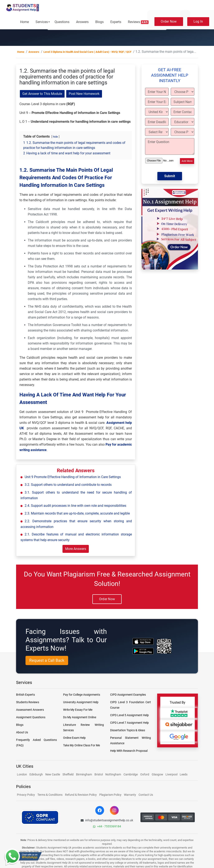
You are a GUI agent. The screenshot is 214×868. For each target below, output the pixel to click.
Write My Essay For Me (78, 710)
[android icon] (143, 651)
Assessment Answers (30, 710)
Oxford (145, 774)
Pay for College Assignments (82, 695)
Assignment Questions (31, 717)
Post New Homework (84, 94)
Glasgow (158, 774)
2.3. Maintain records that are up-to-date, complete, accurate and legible (77, 513)
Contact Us (146, 795)
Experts (116, 22)
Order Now (169, 21)
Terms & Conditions (50, 795)
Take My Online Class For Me (82, 745)
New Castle (53, 774)
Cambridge (131, 774)
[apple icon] (143, 641)
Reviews (138, 22)
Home (24, 22)
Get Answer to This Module (42, 94)
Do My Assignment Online (80, 717)
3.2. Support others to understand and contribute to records (68, 485)
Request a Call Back (47, 660)
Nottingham (113, 774)
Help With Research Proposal (129, 751)
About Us (22, 732)
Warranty (130, 795)
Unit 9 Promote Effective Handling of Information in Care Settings (73, 477)
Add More (187, 161)
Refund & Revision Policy (81, 795)
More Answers (76, 549)
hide (55, 137)
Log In (198, 21)
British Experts (25, 695)
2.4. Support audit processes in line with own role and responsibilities (75, 506)
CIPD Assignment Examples (128, 695)
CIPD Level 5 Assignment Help (129, 715)
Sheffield (68, 774)
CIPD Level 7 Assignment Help (129, 723)
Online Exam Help (74, 738)
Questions (62, 22)
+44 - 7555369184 (107, 826)
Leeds (184, 774)
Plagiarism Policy (110, 795)
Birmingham (84, 774)
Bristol (99, 774)
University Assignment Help (81, 702)
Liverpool (172, 774)
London (22, 774)
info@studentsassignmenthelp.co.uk (107, 820)
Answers (82, 22)
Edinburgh (36, 774)
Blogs (99, 22)
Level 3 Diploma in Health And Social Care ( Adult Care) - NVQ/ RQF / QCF (87, 52)
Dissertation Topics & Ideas (128, 730)
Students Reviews (28, 702)
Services (42, 22)
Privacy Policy (26, 795)
